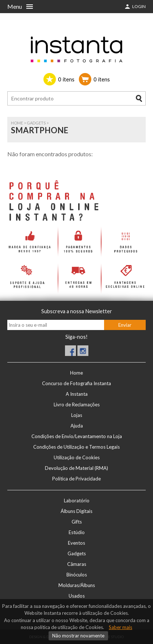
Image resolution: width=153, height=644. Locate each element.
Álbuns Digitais (76, 511)
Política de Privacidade (76, 479)
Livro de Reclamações (77, 405)
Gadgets (36, 123)
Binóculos (77, 575)
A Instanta (77, 394)
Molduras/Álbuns (77, 585)
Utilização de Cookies (77, 457)
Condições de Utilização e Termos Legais (76, 447)
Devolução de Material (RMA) (76, 468)
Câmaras (77, 564)
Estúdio (77, 532)
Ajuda (77, 426)
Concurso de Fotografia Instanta (76, 383)
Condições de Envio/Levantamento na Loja (77, 436)
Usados (77, 596)
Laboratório (77, 501)
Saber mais (121, 627)
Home (17, 123)
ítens (66, 79)
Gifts (77, 522)
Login (139, 6)
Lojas (77, 415)
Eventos (76, 543)
